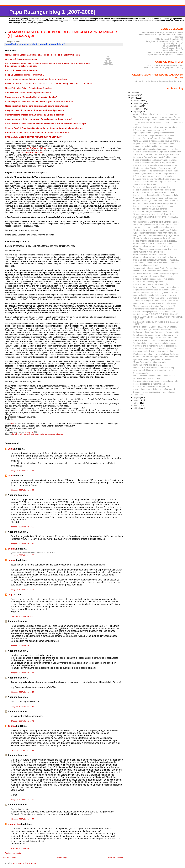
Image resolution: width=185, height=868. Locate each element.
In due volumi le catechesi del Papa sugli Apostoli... (156, 295)
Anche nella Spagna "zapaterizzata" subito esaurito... (156, 157)
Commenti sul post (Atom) (25, 863)
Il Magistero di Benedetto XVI (169, 39)
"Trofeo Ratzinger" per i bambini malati (150, 362)
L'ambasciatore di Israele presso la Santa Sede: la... (156, 354)
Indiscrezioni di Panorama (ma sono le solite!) (153, 271)
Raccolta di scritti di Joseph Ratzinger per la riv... (155, 351)
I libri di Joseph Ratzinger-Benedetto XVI (165, 65)
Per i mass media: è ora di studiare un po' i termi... (155, 203)
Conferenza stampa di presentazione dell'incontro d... (157, 120)
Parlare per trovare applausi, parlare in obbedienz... (156, 338)
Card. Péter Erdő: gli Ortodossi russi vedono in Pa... (156, 330)
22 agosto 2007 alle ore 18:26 (22, 527)
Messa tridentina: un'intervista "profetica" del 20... (155, 306)
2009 (134, 92)
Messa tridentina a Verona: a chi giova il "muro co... (156, 293)
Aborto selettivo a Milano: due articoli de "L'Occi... (155, 246)
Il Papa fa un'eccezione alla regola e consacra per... (156, 165)
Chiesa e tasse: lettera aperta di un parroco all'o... (155, 163)
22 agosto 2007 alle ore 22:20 (22, 555)
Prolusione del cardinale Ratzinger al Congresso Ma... (157, 332)
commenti (26, 434)
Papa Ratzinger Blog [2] (172, 50)
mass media (40, 434)
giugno (137, 397)
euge (11, 595)
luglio (136, 395)
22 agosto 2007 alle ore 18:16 (22, 471)
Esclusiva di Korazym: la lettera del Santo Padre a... (156, 127)
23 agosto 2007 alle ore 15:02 (22, 646)
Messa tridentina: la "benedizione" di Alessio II (153, 214)
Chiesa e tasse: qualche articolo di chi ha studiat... (155, 206)
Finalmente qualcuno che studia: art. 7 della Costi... (156, 225)
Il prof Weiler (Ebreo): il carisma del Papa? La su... (155, 349)
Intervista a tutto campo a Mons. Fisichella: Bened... (156, 303)
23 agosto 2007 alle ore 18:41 (22, 721)
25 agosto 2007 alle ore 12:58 (22, 819)
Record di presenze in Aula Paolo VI (149, 384)
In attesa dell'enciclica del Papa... (148, 365)
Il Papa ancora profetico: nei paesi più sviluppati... (155, 241)
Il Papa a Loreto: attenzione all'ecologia (150, 284)
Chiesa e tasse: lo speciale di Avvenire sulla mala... (156, 160)
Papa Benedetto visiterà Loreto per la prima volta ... (156, 335)
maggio (137, 400)
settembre (138, 109)
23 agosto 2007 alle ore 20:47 (22, 750)
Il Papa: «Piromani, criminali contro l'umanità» (153, 212)
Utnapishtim (14, 824)
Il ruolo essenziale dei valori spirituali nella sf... (153, 276)
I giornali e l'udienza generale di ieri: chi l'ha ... (153, 359)
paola (11, 476)
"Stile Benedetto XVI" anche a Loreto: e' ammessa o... (157, 298)
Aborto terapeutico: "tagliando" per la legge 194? (154, 168)
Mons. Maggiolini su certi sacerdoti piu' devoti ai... (155, 249)
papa (47, 434)
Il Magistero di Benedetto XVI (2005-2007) (164, 41)
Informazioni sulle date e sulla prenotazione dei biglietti (159, 81)
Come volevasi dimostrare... (145, 184)
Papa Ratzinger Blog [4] (172, 46)
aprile (136, 403)
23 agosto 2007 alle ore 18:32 (22, 707)
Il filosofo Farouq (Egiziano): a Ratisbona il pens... (155, 312)
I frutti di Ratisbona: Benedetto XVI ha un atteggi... (155, 327)
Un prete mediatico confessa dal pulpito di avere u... (156, 290)
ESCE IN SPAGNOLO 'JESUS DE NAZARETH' (154, 193)
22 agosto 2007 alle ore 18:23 (22, 490)
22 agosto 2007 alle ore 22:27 (22, 590)
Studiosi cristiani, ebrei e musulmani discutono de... (156, 343)
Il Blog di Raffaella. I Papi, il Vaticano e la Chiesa (161, 32)
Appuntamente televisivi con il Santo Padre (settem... (156, 268)
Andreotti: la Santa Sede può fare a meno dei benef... (157, 357)
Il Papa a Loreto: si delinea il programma (151, 387)
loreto (32, 434)
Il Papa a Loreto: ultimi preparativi (148, 282)
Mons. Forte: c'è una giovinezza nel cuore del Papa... (156, 117)
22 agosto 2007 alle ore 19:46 (22, 544)
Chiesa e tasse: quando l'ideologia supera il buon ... (156, 182)
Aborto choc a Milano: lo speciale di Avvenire (153, 244)
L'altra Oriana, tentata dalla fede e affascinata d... (155, 389)
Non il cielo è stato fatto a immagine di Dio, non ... (155, 198)
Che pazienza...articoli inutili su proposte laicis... (154, 392)
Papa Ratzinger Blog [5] (172, 44)
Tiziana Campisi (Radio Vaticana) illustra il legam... (155, 238)
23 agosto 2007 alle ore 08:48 (22, 616)
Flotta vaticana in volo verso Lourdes (149, 252)
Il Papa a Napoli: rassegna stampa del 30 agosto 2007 (157, 152)
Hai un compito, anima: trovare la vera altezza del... (156, 381)
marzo (137, 406)
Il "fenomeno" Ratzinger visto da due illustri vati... (155, 309)
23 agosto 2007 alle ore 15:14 (22, 673)
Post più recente (9, 858)
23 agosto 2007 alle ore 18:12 (22, 692)
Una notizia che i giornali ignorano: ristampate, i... (155, 146)
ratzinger (52, 434)
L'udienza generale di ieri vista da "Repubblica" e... (155, 174)
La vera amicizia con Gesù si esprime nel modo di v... (157, 287)
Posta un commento (13, 853)
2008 (134, 95)
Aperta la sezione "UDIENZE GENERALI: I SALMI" (156, 314)
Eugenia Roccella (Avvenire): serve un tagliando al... (156, 201)
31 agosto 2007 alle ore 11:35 (22, 848)
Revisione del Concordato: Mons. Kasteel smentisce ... (157, 263)
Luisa (11, 449)
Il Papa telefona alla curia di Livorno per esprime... (155, 340)
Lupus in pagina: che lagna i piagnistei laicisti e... (155, 133)
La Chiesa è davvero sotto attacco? (149, 378)
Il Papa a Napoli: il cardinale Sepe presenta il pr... (155, 190)
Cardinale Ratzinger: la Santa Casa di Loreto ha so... (156, 301)
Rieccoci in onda (140, 373)
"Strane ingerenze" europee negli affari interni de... (155, 233)
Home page (62, 858)
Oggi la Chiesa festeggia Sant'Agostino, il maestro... (156, 260)
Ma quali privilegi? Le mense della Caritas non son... (156, 222)
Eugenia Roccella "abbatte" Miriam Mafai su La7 (154, 144)
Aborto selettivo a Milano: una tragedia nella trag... (155, 257)
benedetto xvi (17, 434)
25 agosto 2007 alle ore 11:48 (22, 800)
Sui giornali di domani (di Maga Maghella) (151, 187)
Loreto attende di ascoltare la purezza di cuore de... (156, 149)
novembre (138, 103)
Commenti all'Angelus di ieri (145, 265)
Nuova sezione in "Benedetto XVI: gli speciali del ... (156, 346)
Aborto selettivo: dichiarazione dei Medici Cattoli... (155, 230)
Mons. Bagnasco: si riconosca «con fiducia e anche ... (157, 141)
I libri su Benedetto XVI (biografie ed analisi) (164, 68)
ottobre (137, 106)
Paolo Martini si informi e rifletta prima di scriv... (154, 370)
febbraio (137, 408)
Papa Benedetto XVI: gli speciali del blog (165, 55)
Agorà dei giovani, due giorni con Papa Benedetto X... (157, 114)
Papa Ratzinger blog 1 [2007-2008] (52, 12)
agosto (137, 111)
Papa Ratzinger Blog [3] (172, 48)
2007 (134, 98)
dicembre (138, 101)
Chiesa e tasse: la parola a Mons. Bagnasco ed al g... (157, 195)
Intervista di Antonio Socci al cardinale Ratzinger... (155, 368)
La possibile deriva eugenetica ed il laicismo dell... (155, 136)
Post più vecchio (116, 858)
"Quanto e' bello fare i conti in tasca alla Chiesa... (155, 227)
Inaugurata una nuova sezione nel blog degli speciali (156, 235)
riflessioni (60, 434)
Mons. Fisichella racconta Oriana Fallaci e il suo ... (155, 376)
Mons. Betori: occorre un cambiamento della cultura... (157, 171)
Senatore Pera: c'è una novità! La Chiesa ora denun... (157, 179)
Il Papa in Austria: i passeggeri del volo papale (153, 279)
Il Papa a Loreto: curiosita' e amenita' (149, 130)
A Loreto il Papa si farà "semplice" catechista (153, 138)
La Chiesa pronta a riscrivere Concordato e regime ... (156, 274)
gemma (12, 549)
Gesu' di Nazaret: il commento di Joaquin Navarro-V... (157, 155)
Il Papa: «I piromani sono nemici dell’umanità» (153, 176)
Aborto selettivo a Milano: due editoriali (150, 209)
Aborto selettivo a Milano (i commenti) (150, 254)
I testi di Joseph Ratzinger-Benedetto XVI (165, 52)
